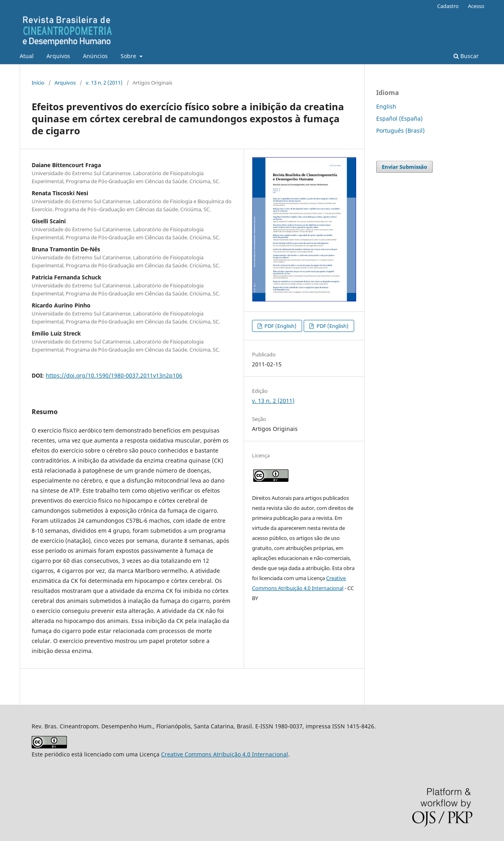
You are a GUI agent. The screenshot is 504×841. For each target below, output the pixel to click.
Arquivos (58, 56)
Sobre (129, 56)
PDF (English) (280, 326)
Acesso (476, 6)
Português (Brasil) (400, 130)
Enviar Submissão (404, 167)
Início (38, 83)
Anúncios (95, 56)
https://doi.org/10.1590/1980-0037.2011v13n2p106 (114, 375)
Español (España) (399, 118)
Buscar (466, 56)
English (386, 106)
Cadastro (448, 6)
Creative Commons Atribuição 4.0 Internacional (225, 754)
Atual (27, 56)
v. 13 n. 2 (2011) (104, 83)
